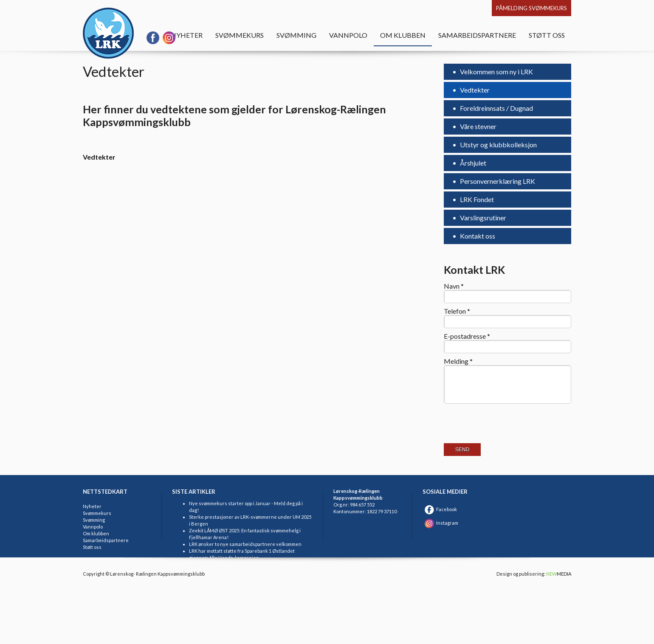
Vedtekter (474, 90)
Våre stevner (478, 126)
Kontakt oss (477, 236)
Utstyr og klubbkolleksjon (498, 145)
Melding (458, 361)
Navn (454, 286)
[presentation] (508, 431)
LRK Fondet (476, 199)
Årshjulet (472, 163)
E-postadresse (467, 336)
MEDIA (559, 574)
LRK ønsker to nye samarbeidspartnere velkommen (245, 544)
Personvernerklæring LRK (497, 181)
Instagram (440, 523)
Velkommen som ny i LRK (496, 72)
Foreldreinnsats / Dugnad (496, 108)
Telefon (457, 311)
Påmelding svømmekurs (531, 8)
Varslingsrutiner (482, 218)
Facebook (440, 509)
